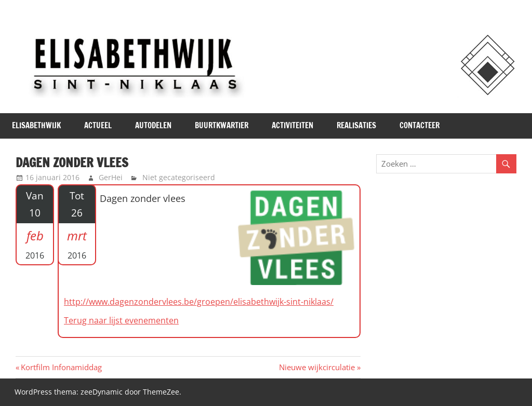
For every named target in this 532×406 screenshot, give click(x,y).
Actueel (98, 125)
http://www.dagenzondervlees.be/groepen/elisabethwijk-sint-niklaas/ (199, 302)
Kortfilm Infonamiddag (61, 367)
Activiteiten (292, 125)
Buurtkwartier (222, 125)
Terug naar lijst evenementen (121, 320)
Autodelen (153, 125)
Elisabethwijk (36, 125)
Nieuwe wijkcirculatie (317, 367)
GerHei (111, 177)
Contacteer (420, 125)
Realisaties (356, 125)
